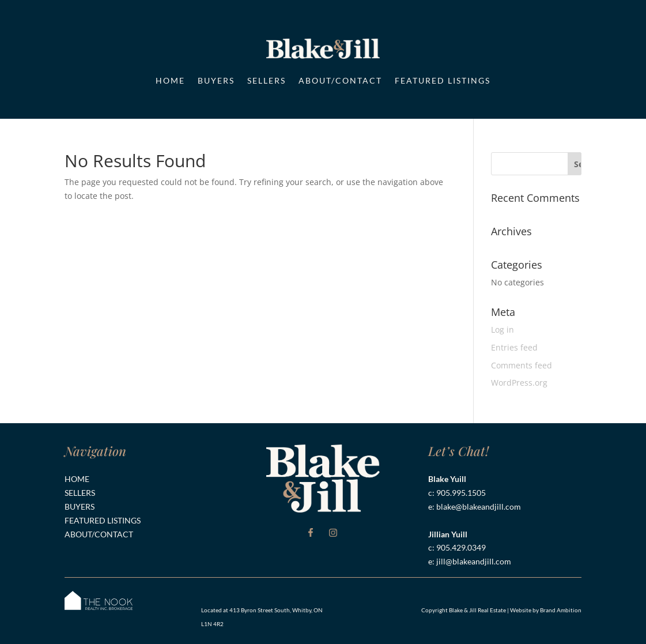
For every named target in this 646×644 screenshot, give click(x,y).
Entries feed (514, 347)
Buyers (216, 80)
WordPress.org (519, 383)
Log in (503, 329)
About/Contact (340, 80)
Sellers (267, 80)
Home (170, 80)
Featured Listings (443, 80)
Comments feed (522, 365)
